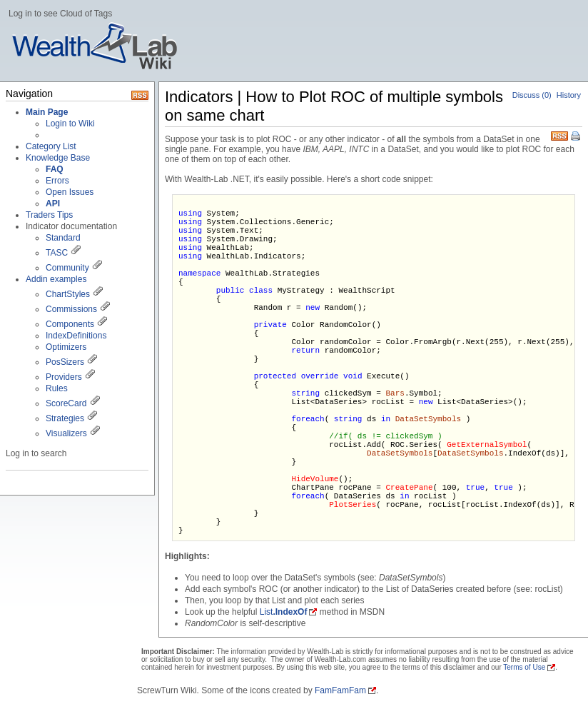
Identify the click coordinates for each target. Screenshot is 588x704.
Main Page (47, 112)
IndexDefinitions (76, 336)
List (284, 612)
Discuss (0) (532, 95)
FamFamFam (340, 690)
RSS (559, 135)
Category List (51, 146)
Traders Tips (49, 215)
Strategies (65, 418)
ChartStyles (68, 294)
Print (577, 137)
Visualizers (66, 433)
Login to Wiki (70, 124)
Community (67, 268)
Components (70, 324)
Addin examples (56, 279)
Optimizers (66, 347)
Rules (57, 388)
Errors (57, 181)
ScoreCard (66, 403)
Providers (64, 377)
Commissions (71, 309)
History (569, 95)
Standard (63, 238)
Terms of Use (524, 667)
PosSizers (65, 362)
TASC (57, 253)
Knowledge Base (58, 158)
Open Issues (70, 192)
